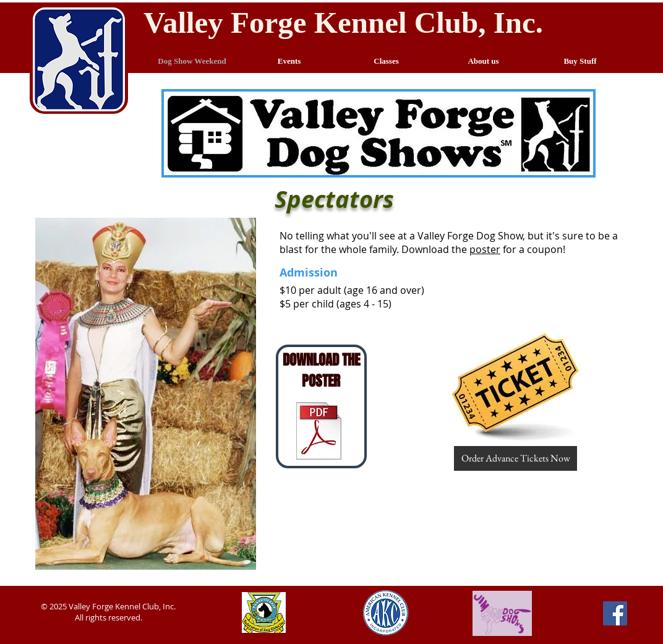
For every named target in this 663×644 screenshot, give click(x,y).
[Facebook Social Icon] (615, 613)
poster (485, 249)
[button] (515, 388)
